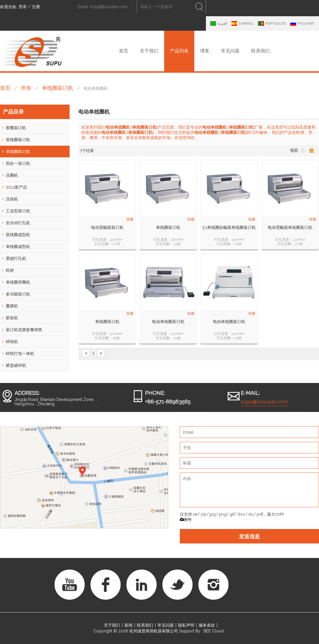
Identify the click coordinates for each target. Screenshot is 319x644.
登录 (23, 7)
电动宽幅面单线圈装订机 (290, 227)
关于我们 (149, 51)
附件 (186, 520)
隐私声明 (186, 625)
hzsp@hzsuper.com (109, 7)
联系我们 (260, 51)
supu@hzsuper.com (264, 402)
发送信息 (249, 536)
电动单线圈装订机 (168, 322)
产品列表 (179, 51)
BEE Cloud (214, 631)
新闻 (128, 625)
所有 (26, 88)
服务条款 (207, 625)
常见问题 (230, 51)
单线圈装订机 (57, 88)
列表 (303, 151)
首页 (124, 51)
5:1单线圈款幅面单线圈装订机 (229, 227)
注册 (36, 7)
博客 (205, 51)
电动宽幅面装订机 (107, 227)
